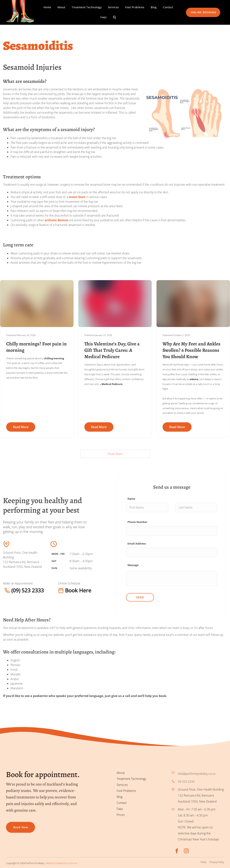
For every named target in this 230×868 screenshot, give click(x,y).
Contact (168, 7)
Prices (121, 815)
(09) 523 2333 (12, 590)
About (61, 7)
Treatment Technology (87, 7)
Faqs (104, 17)
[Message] (172, 578)
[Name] (147, 508)
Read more (21, 427)
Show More (115, 454)
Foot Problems (135, 7)
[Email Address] (172, 552)
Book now (13, 825)
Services (114, 7)
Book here (66, 590)
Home (47, 7)
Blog (154, 7)
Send (140, 597)
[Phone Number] (172, 531)
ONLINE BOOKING (199, 10)
